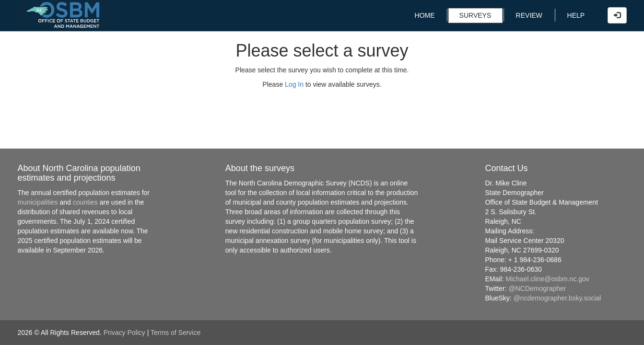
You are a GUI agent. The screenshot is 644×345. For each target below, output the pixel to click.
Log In (294, 84)
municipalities (38, 202)
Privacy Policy (124, 333)
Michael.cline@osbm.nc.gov (547, 279)
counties (85, 202)
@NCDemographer (538, 288)
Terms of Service (176, 333)
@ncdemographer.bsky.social (557, 298)
